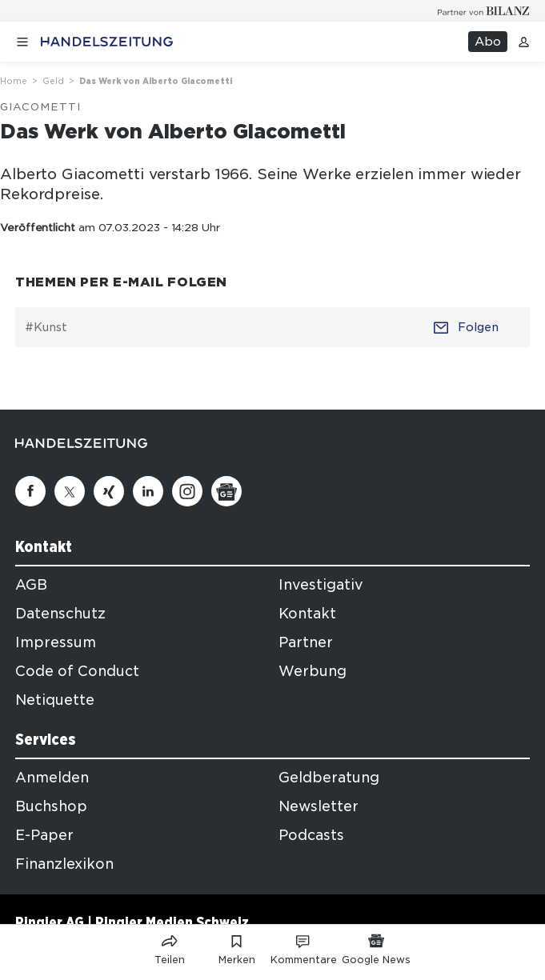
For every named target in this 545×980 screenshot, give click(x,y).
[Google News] (226, 491)
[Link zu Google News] (376, 946)
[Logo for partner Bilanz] (484, 11)
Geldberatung (329, 778)
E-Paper (44, 835)
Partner (306, 642)
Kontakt (307, 614)
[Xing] (109, 491)
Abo (488, 42)
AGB (31, 585)
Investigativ (321, 585)
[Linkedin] (148, 491)
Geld (53, 81)
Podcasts (311, 835)
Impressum (56, 642)
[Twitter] (70, 491)
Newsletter (319, 806)
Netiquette (55, 700)
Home (14, 81)
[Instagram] (187, 491)
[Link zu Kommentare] (304, 946)
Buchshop (51, 806)
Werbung (313, 671)
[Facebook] (30, 491)
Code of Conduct (77, 671)
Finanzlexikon (64, 864)
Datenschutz (60, 614)
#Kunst (46, 327)
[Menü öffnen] (22, 42)
